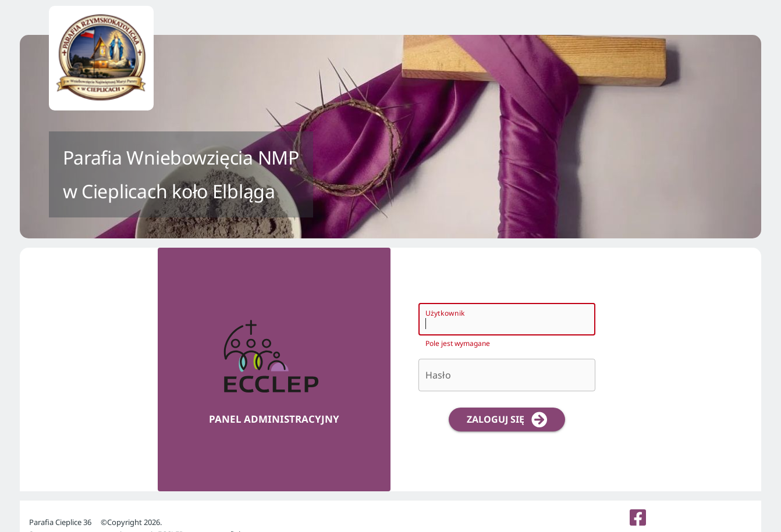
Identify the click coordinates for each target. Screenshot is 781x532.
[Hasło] (507, 375)
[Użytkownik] (496, 319)
